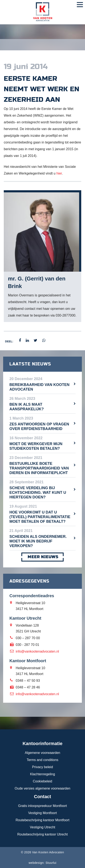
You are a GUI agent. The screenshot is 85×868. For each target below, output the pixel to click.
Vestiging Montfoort (43, 813)
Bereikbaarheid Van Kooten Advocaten (39, 387)
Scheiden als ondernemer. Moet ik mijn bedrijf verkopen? (38, 541)
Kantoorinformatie (43, 744)
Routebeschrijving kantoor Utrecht (42, 834)
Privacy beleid (42, 767)
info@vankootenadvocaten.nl (37, 651)
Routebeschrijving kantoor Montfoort (42, 820)
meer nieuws (42, 557)
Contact (42, 797)
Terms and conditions (42, 760)
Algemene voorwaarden (43, 753)
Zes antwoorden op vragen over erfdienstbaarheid (39, 426)
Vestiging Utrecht (43, 827)
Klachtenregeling (42, 774)
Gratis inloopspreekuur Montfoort (43, 806)
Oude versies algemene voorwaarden (42, 788)
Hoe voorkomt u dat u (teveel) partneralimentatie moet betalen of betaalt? (40, 517)
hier (59, 173)
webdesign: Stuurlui (43, 863)
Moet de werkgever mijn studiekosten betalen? (36, 446)
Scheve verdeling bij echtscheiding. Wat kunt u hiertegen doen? (38, 493)
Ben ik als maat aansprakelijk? (27, 407)
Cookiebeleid (43, 781)
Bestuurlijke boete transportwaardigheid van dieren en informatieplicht (39, 468)
